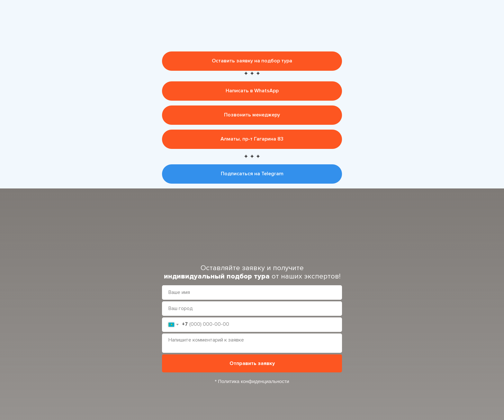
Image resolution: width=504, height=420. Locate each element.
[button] (252, 61)
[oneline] (252, 309)
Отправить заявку (252, 363)
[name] (252, 292)
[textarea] (252, 343)
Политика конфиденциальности (253, 381)
